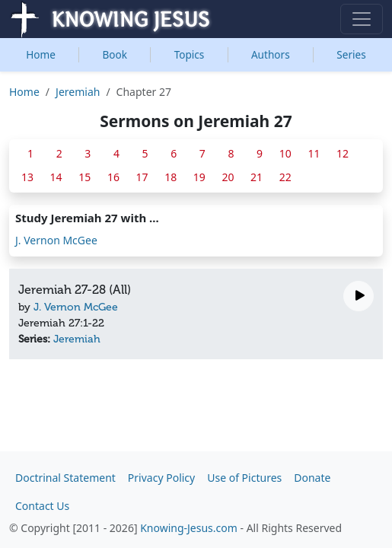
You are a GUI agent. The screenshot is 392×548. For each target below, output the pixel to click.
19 (199, 177)
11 (314, 153)
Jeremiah (78, 92)
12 (343, 153)
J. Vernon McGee (56, 240)
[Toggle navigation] (362, 19)
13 (27, 177)
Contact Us (42, 506)
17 (142, 177)
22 (285, 177)
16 (113, 177)
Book (115, 54)
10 (285, 153)
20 (228, 177)
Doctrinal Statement (65, 478)
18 (171, 177)
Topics (190, 54)
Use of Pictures (244, 478)
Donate (312, 478)
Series (351, 54)
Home (41, 54)
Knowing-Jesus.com (189, 528)
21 (257, 177)
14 (56, 177)
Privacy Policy (161, 478)
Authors (271, 54)
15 (84, 177)
